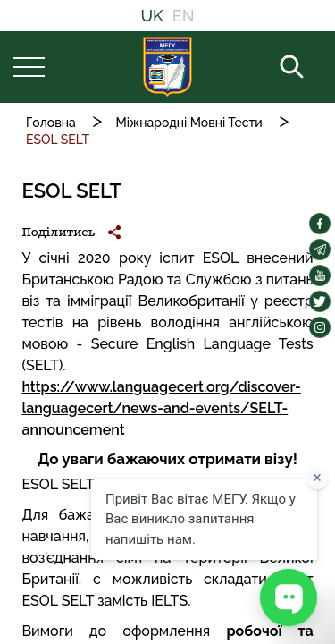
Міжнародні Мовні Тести (189, 123)
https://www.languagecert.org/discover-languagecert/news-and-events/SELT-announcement (161, 408)
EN (184, 16)
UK (151, 16)
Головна (51, 123)
